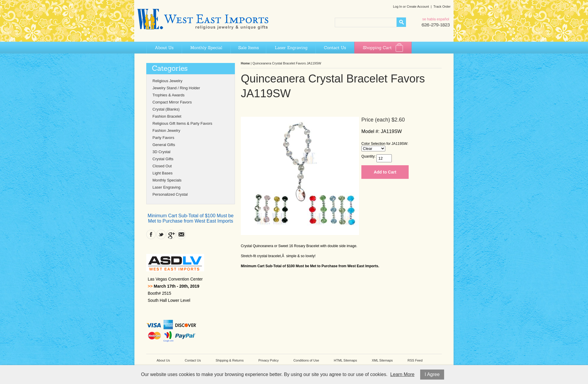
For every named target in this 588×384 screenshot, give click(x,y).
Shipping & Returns (230, 360)
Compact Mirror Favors (172, 102)
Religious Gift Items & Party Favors (182, 123)
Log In (398, 7)
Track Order (442, 7)
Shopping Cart (383, 48)
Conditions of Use (306, 360)
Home (245, 63)
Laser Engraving (291, 48)
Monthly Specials (167, 180)
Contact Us (335, 48)
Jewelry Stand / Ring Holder (176, 88)
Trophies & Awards (168, 95)
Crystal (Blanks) (166, 109)
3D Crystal (161, 152)
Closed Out (162, 166)
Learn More (402, 374)
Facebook (151, 234)
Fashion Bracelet (167, 116)
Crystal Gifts (163, 159)
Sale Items (248, 48)
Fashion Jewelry (166, 131)
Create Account (418, 7)
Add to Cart (385, 172)
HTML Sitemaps (345, 360)
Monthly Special (206, 48)
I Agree (432, 374)
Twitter (161, 234)
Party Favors (163, 138)
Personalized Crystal (170, 194)
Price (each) (376, 120)
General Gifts (164, 145)
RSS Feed (415, 360)
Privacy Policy (268, 360)
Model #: (370, 131)
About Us (164, 48)
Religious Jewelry (167, 81)
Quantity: (368, 156)
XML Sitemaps (382, 360)
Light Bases (163, 173)
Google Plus (171, 234)
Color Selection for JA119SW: (385, 144)
